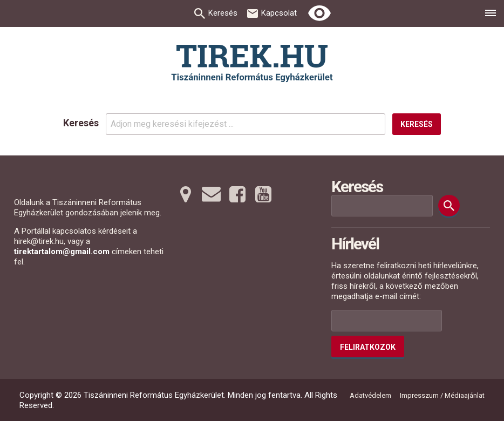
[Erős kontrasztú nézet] (319, 13)
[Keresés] (449, 206)
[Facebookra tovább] (237, 194)
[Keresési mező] (382, 206)
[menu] (491, 15)
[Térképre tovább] (186, 194)
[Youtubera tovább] (263, 194)
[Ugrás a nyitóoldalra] (252, 63)
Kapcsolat (279, 13)
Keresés (223, 13)
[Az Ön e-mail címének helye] (387, 321)
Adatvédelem (370, 395)
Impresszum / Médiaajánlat (442, 395)
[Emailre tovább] (212, 194)
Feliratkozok (368, 347)
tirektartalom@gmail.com (62, 252)
